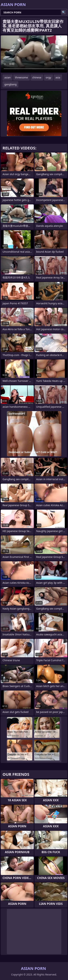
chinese (37, 77)
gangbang (10, 84)
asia (58, 77)
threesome (21, 77)
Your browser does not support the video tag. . (34, 54)
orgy (48, 77)
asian (8, 77)
